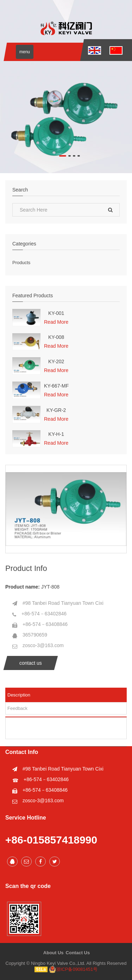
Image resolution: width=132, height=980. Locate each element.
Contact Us (78, 953)
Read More (56, 322)
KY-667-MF (56, 386)
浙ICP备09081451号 (73, 969)
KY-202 (56, 362)
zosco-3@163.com (43, 645)
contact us (31, 663)
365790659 (35, 635)
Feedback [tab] (17, 708)
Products (21, 263)
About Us (54, 953)
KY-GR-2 (56, 410)
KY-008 (56, 337)
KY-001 (56, 313)
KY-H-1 (56, 434)
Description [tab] (19, 695)
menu (25, 52)
